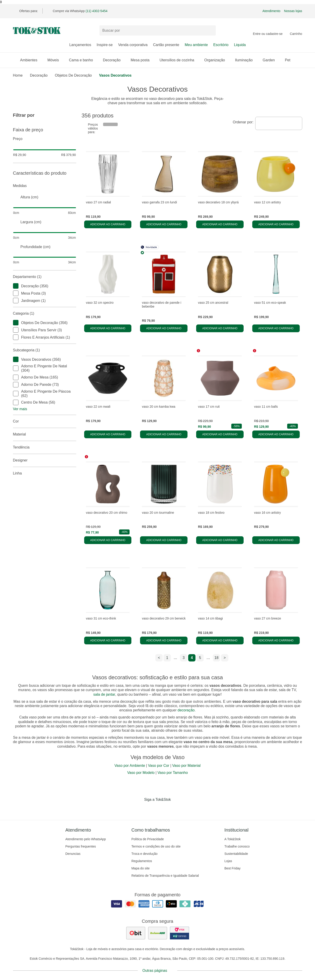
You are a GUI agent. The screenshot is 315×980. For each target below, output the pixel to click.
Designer (45, 460)
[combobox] (279, 123)
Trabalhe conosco (237, 846)
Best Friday (233, 868)
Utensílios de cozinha (179, 60)
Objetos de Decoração (73, 75)
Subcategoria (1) (45, 350)
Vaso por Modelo (141, 773)
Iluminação (246, 60)
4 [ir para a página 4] (192, 658)
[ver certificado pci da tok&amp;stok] (180, 933)
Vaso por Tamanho (173, 773)
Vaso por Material (186, 766)
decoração (186, 710)
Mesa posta (142, 60)
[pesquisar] (210, 31)
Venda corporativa (133, 45)
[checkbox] (16, 286)
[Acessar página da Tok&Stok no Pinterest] (164, 809)
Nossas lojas (293, 11)
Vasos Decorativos (115, 75)
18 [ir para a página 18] (216, 658)
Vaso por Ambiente (130, 766)
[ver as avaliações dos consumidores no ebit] (136, 933)
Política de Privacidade (148, 839)
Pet (290, 60)
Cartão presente (166, 45)
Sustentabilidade (236, 854)
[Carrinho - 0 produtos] (296, 31)
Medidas (45, 186)
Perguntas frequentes (81, 846)
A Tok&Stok (233, 839)
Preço (45, 139)
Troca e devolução (144, 854)
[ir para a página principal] (37, 31)
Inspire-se (105, 45)
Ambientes (31, 60)
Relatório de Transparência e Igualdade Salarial (165, 876)
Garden (271, 60)
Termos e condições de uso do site (156, 846)
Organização (217, 60)
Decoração (114, 60)
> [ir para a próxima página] (225, 658)
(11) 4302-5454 (96, 11)
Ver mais (20, 409)
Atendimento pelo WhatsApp (86, 839)
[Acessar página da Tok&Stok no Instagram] (151, 809)
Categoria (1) (45, 314)
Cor (45, 421)
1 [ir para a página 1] (167, 658)
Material (45, 434)
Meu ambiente (196, 45)
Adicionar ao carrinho (108, 224)
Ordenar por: (243, 122)
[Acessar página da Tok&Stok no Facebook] (138, 809)
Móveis (56, 60)
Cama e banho (83, 60)
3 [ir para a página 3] (184, 658)
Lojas (228, 861)
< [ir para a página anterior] (159, 658)
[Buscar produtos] (158, 30)
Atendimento (272, 11)
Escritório (221, 45)
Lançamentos (80, 45)
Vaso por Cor (159, 766)
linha (45, 473)
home (18, 75)
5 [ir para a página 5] (200, 658)
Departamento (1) (45, 277)
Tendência (45, 447)
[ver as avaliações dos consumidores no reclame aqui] (158, 933)
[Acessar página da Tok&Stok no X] (177, 809)
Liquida (240, 45)
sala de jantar (104, 694)
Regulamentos (142, 861)
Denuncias (73, 854)
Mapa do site (141, 868)
